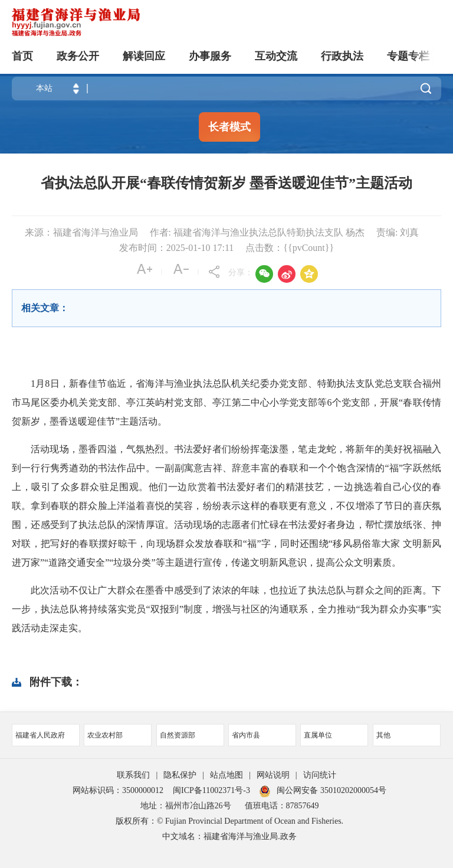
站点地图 (226, 775)
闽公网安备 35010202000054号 (331, 790)
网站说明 (273, 775)
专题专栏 (408, 56)
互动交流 (276, 56)
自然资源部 (178, 735)
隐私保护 (180, 775)
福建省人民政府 (40, 735)
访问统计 (320, 775)
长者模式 (229, 127)
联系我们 (133, 775)
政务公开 (78, 56)
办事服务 (210, 56)
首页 (22, 56)
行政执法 (342, 56)
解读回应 (144, 56)
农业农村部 (105, 735)
